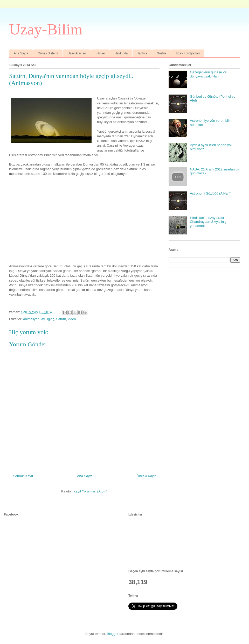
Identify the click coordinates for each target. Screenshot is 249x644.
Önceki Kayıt (146, 476)
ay (43, 319)
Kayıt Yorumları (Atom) (90, 491)
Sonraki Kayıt (23, 476)
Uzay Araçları (77, 53)
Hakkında (121, 53)
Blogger (113, 634)
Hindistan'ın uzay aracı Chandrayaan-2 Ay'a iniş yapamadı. (208, 222)
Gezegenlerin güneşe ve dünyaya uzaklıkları (208, 74)
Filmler (100, 53)
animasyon (31, 319)
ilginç (50, 319)
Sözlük (162, 53)
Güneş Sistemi (48, 53)
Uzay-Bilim (46, 29)
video (72, 319)
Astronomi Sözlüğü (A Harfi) (211, 193)
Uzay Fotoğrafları (188, 53)
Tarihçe (142, 53)
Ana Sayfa (21, 53)
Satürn (61, 319)
